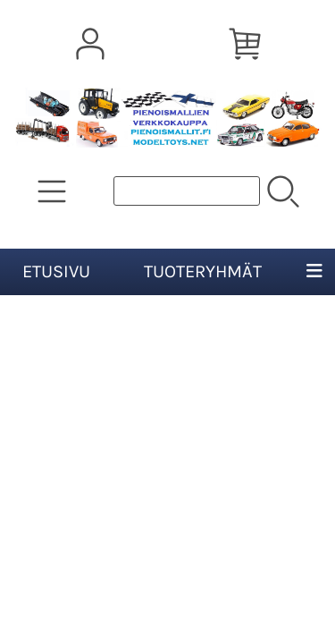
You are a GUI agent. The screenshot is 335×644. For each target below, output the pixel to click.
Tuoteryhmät (203, 271)
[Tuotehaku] (187, 191)
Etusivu (56, 271)
